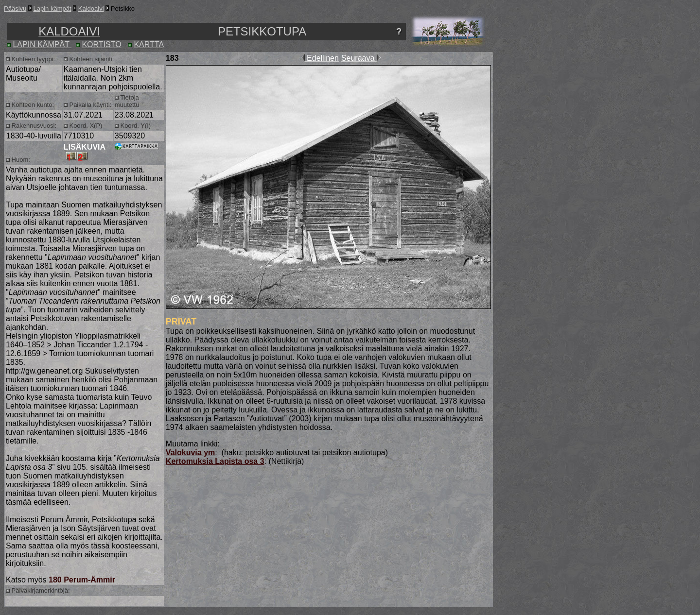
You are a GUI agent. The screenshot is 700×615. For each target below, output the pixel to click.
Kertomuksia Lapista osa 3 (215, 461)
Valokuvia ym (190, 453)
